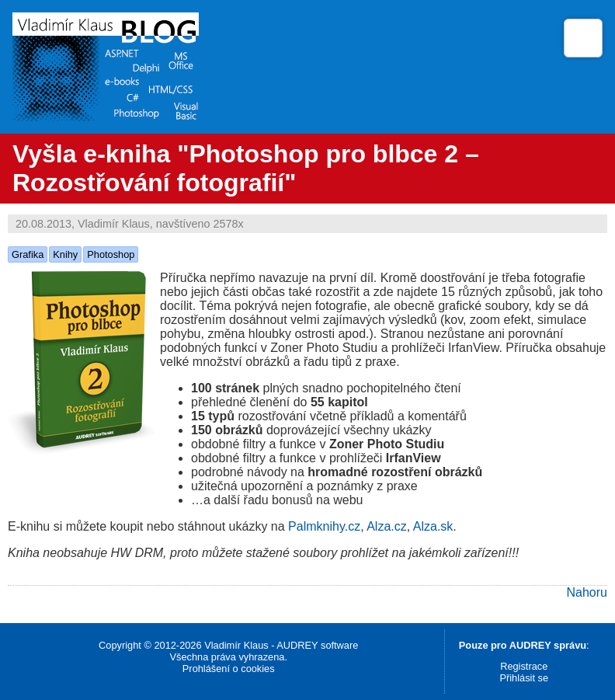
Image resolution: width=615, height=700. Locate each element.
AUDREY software (317, 645)
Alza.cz (387, 526)
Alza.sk (433, 526)
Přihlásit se (524, 678)
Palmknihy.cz (324, 526)
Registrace (524, 666)
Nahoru (587, 592)
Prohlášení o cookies (229, 669)
